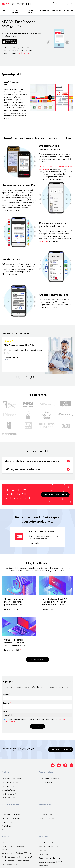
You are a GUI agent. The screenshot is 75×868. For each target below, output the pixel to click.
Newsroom (43, 854)
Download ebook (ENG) (61, 750)
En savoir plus (35, 543)
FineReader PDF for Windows (12, 779)
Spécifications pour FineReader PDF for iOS (17, 857)
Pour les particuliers (46, 815)
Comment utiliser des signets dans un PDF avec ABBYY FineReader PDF (15, 643)
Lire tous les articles (37, 659)
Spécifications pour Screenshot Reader (15, 861)
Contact (42, 851)
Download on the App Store (55, 495)
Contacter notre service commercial (14, 830)
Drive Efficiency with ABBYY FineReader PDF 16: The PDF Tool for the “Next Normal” (54, 602)
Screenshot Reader (8, 790)
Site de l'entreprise (46, 843)
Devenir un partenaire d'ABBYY (50, 862)
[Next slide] (32, 377)
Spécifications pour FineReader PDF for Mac (17, 853)
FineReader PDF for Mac (10, 783)
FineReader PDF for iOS (10, 786)
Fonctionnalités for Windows (49, 779)
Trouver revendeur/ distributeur (50, 858)
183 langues (44, 241)
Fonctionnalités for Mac (47, 783)
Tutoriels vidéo (7, 843)
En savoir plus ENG (13, 609)
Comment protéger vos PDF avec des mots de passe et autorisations (15, 602)
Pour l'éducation (7, 826)
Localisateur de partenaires (11, 815)
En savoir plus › (23, 53)
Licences (5, 811)
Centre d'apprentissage (10, 865)
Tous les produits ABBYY (48, 847)
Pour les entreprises (46, 811)
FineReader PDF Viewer (10, 798)
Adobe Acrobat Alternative (11, 818)
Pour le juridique (7, 822)
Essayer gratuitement (46, 818)
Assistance (43, 866)
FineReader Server (8, 794)
